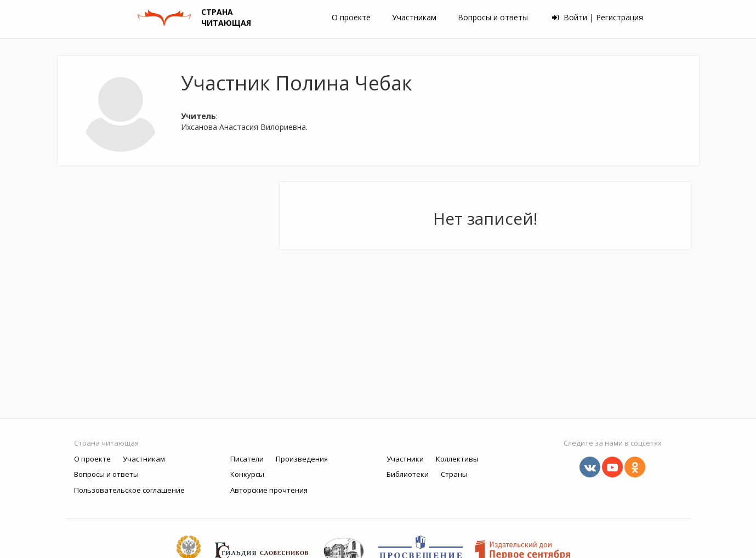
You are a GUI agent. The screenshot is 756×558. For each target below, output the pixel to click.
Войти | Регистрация (598, 17)
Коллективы (457, 459)
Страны (454, 474)
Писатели (247, 459)
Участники (405, 459)
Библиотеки (408, 474)
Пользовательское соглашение (129, 490)
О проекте (351, 17)
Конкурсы (247, 474)
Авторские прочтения (269, 490)
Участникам (414, 17)
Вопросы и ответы (493, 17)
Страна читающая (106, 443)
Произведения (302, 459)
